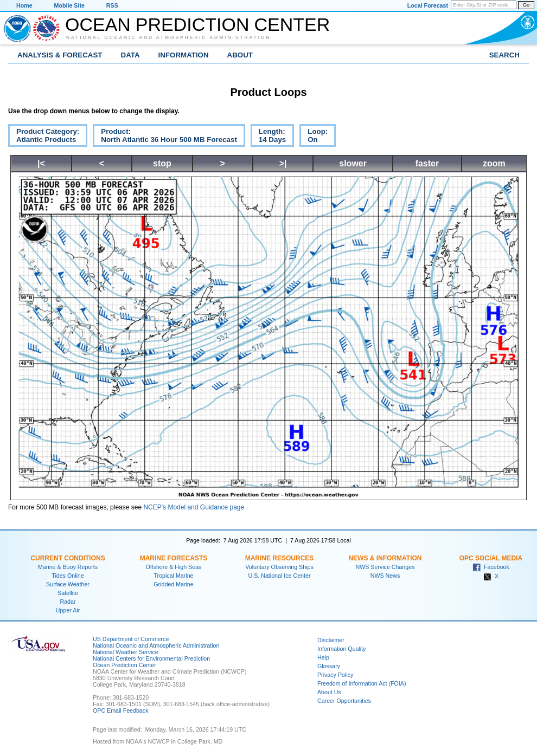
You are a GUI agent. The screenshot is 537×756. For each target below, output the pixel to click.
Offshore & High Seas (174, 567)
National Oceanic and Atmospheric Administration (169, 37)
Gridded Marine (173, 584)
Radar (68, 602)
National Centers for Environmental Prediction (151, 658)
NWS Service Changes (385, 567)
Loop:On (314, 137)
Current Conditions (68, 558)
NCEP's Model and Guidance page (194, 507)
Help (323, 657)
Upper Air (68, 610)
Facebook (491, 567)
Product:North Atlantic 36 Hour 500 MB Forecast (165, 137)
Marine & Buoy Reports (68, 567)
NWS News (385, 576)
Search (504, 55)
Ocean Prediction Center (197, 24)
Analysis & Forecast (60, 55)
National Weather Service (126, 652)
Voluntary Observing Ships (279, 567)
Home (24, 5)
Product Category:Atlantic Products (44, 137)
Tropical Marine (173, 576)
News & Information (385, 558)
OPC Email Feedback (120, 710)
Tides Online (68, 576)
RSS (112, 5)
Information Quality (341, 649)
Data (130, 55)
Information (184, 55)
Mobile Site (69, 5)
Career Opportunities (344, 701)
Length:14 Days (268, 137)
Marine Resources (280, 558)
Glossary (329, 666)
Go (526, 5)
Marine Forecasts (174, 558)
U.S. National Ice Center (280, 576)
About (240, 55)
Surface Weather (68, 584)
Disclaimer (331, 640)
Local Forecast (428, 5)
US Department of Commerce (131, 639)
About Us (329, 692)
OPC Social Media (491, 558)
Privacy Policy (335, 675)
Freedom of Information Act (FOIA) (362, 683)
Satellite (68, 593)
